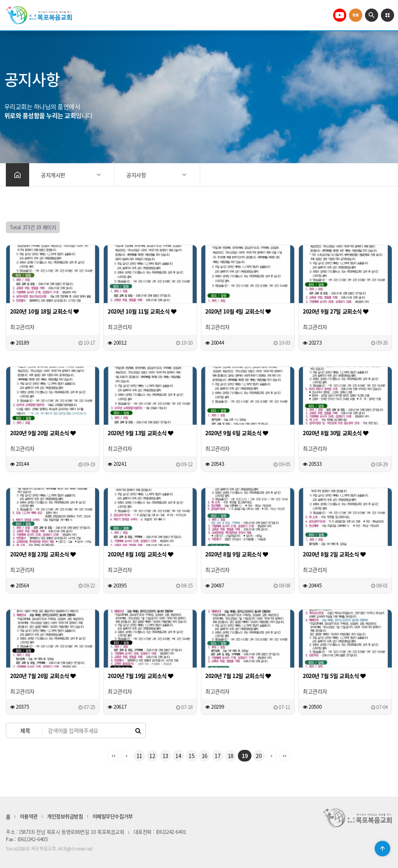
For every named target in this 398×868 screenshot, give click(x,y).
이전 (126, 756)
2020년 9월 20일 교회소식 (43, 433)
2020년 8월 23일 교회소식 (43, 554)
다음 (272, 756)
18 (231, 756)
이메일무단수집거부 (113, 816)
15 (191, 756)
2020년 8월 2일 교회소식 (334, 554)
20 (259, 756)
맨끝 (285, 756)
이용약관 (29, 816)
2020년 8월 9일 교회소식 (237, 554)
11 (139, 756)
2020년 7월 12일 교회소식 (238, 676)
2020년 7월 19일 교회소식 (141, 676)
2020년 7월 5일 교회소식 (334, 676)
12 (152, 756)
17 (217, 756)
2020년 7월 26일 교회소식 (43, 676)
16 (205, 756)
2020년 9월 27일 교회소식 (336, 311)
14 (178, 756)
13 (165, 756)
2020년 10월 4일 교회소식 (238, 311)
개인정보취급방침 (65, 816)
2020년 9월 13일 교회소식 (141, 433)
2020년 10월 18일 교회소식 (45, 311)
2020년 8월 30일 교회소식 (336, 433)
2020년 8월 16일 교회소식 (141, 554)
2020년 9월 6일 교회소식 (237, 433)
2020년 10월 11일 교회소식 (142, 311)
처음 (113, 756)
